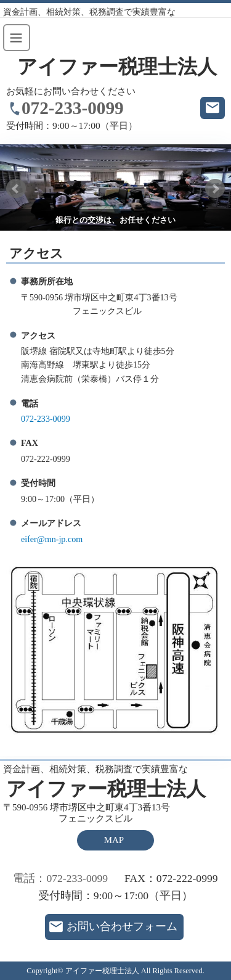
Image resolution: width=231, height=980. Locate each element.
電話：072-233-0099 (60, 878)
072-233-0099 (73, 108)
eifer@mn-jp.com (52, 539)
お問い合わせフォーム (122, 926)
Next (215, 189)
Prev (16, 189)
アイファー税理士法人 (117, 67)
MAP (114, 840)
